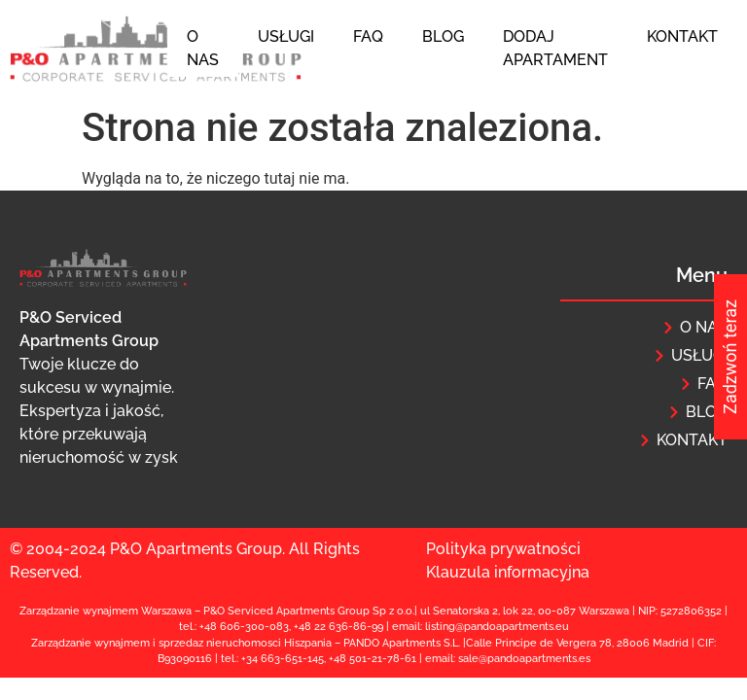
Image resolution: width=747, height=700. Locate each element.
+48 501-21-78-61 (373, 659)
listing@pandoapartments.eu (497, 627)
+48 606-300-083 (244, 627)
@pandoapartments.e (532, 659)
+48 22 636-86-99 (338, 627)
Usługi (286, 36)
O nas (203, 48)
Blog (443, 36)
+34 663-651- (274, 659)
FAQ (368, 36)
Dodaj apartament (555, 48)
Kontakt (682, 36)
